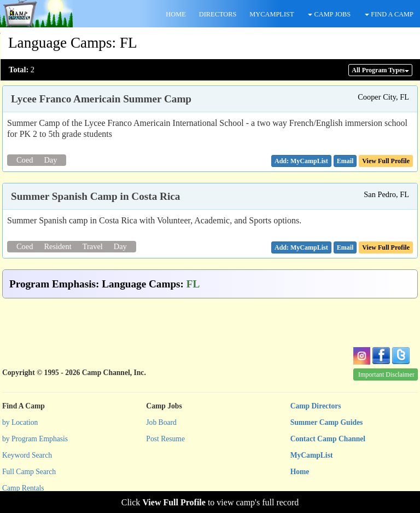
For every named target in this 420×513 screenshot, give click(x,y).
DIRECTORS (218, 14)
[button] (345, 161)
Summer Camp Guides (327, 422)
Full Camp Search (29, 472)
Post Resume (165, 439)
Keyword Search (27, 455)
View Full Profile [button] (386, 161)
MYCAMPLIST (272, 14)
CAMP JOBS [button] (329, 14)
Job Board (161, 422)
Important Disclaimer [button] (386, 374)
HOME (176, 14)
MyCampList (312, 455)
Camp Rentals (23, 488)
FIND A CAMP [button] (389, 14)
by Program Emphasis (35, 439)
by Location (20, 422)
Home (300, 472)
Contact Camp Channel (328, 439)
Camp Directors (316, 406)
